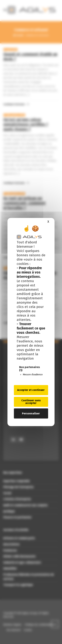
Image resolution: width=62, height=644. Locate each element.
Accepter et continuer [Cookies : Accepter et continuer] (31, 390)
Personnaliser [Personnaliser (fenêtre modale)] (31, 413)
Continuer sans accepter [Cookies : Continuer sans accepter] (31, 402)
